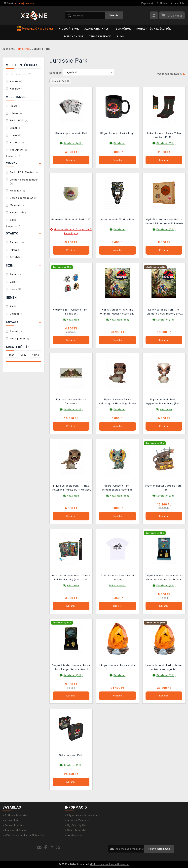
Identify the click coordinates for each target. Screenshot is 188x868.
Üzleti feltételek (76, 830)
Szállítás (162, 3)
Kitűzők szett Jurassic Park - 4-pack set (71, 312)
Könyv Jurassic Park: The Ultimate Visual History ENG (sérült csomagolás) (164, 312)
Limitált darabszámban (24, 181)
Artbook (17, 142)
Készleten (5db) (166, 143)
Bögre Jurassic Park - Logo (117, 133)
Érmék (16, 128)
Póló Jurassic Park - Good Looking (117, 578)
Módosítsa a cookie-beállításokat (23, 835)
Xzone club (177, 3)
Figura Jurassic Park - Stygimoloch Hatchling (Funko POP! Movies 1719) (164, 402)
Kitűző (16, 113)
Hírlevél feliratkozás (159, 849)
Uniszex (17, 314)
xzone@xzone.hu (20, 3)
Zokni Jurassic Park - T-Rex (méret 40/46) (164, 135)
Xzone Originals (97, 29)
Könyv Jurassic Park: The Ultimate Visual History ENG (117, 312)
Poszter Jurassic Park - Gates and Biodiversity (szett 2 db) (71, 578)
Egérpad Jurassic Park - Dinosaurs (71, 402)
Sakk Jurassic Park (71, 755)
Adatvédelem (74, 835)
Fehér (15, 274)
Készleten (16, 89)
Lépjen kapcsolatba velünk (82, 815)
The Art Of (19, 150)
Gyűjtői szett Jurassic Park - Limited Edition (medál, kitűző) (164, 222)
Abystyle (17, 257)
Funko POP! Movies (24, 172)
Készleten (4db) (73, 143)
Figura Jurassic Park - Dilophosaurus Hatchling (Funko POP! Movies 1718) (118, 488)
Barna (16, 289)
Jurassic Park (60, 81)
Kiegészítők (19, 213)
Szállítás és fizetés (15, 815)
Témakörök (123, 29)
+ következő (13, 156)
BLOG (120, 37)
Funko (16, 250)
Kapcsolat (147, 3)
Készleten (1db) (166, 320)
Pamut (16, 331)
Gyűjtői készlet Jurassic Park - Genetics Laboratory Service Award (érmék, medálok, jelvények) (164, 578)
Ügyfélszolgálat (76, 825)
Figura (16, 106)
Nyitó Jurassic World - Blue (118, 220)
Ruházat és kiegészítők (154, 29)
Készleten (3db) (120, 320)
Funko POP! (19, 121)
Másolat (17, 205)
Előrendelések (21, 74)
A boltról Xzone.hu (77, 820)
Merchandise (74, 37)
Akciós (16, 81)
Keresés (114, 15)
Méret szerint (117, 586)
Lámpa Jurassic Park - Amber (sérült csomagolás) (164, 667)
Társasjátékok (100, 37)
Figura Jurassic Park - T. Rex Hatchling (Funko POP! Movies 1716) (71, 488)
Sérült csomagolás (24, 198)
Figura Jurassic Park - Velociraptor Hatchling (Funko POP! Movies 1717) (117, 402)
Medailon (18, 191)
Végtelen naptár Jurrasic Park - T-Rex (164, 488)
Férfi (15, 307)
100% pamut (19, 339)
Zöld (15, 282)
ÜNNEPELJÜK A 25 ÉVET (35, 29)
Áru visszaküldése (15, 830)
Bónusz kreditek (13, 825)
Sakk (15, 220)
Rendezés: (56, 73)
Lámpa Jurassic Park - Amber (118, 665)
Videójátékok (69, 29)
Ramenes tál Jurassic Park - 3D (71, 220)
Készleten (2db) (166, 229)
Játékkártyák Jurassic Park (71, 133)
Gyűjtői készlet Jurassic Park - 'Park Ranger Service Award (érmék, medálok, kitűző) (71, 668)
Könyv (16, 135)
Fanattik (17, 242)
